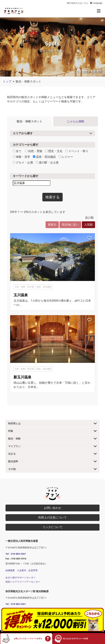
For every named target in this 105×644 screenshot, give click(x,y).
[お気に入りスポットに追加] (89, 238)
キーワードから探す (26, 176)
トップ (7, 81)
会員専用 (33, 570)
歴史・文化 (54, 151)
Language (96, 3)
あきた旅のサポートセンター (21, 577)
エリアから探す (23, 133)
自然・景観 (34, 151)
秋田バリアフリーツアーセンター (23, 582)
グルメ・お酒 (23, 162)
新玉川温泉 (22, 377)
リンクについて (52, 527)
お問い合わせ (52, 508)
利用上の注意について (52, 517)
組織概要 (10, 570)
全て (17, 151)
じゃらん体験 (76, 121)
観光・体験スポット (30, 121)
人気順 (88, 225)
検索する (52, 197)
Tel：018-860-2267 (16, 554)
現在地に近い (70, 225)
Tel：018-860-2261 (16, 604)
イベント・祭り (77, 151)
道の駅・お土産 (47, 162)
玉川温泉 (21, 295)
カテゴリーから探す (26, 145)
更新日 (52, 225)
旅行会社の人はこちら (78, 3)
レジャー (66, 157)
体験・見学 (21, 157)
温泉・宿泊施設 (44, 157)
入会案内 (22, 570)
